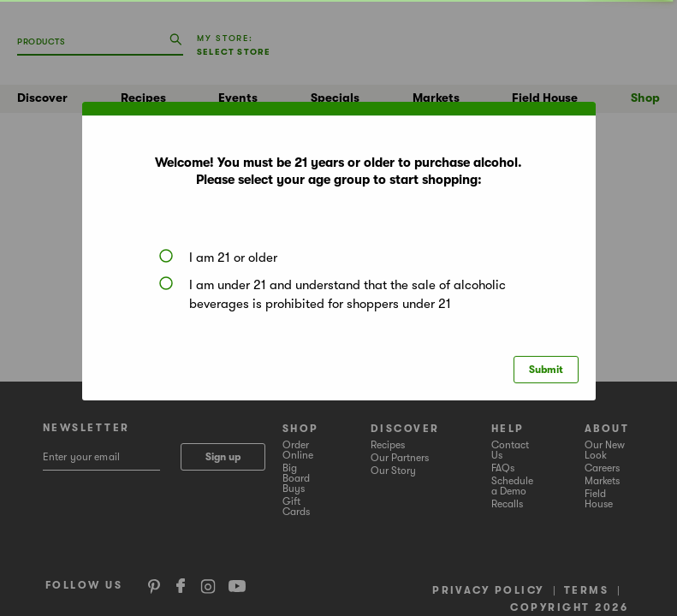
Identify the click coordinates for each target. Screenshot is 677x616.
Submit (546, 370)
